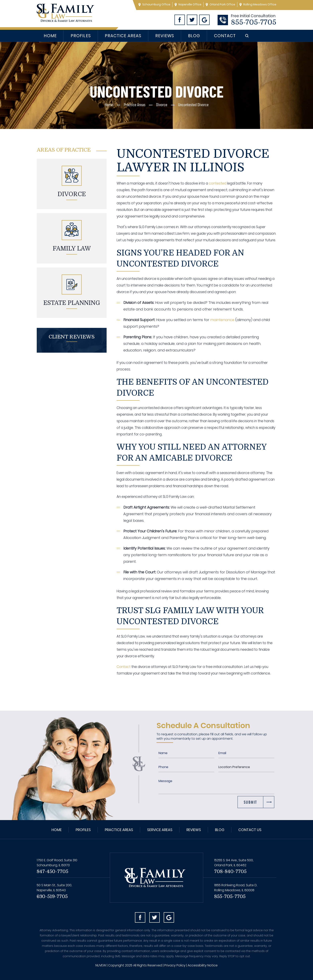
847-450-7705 (52, 871)
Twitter (192, 20)
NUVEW (101, 965)
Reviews (165, 36)
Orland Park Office (222, 4)
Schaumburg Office (156, 4)
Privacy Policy (175, 965)
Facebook (180, 20)
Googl (204, 20)
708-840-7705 (230, 871)
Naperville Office (190, 4)
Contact (225, 36)
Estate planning (72, 303)
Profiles (81, 36)
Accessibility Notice (203, 965)
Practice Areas (123, 36)
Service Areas (160, 830)
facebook (140, 917)
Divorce (72, 194)
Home (50, 36)
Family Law (72, 248)
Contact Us (250, 830)
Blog (194, 36)
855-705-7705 (254, 22)
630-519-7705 (52, 896)
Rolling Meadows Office (260, 4)
